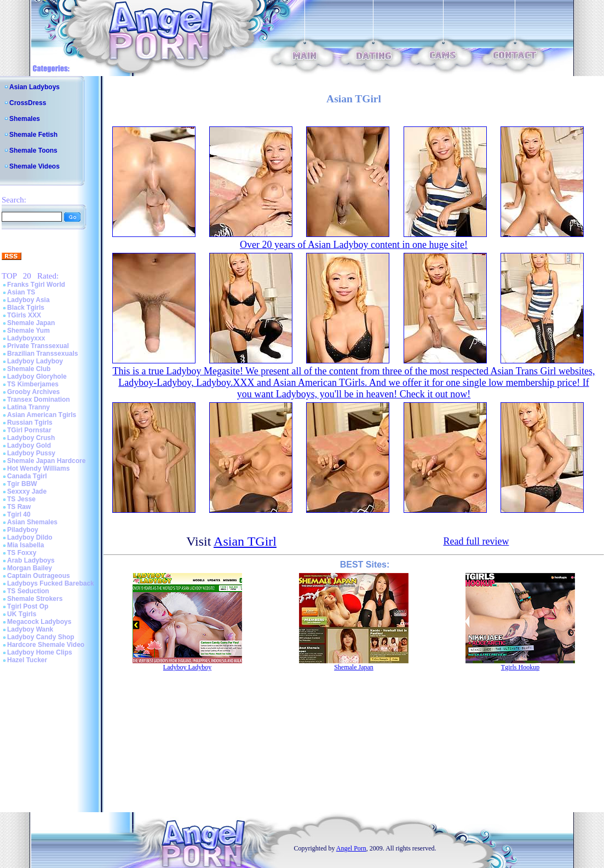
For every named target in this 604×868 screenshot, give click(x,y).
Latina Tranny (28, 407)
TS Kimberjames (33, 384)
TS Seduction (28, 591)
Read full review (476, 541)
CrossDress (28, 103)
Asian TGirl (245, 541)
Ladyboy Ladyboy (35, 361)
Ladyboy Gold (29, 445)
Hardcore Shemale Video (46, 645)
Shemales (25, 119)
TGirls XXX (24, 315)
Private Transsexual (38, 346)
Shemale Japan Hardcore (46, 461)
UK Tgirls (22, 614)
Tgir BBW (22, 484)
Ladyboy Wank (30, 629)
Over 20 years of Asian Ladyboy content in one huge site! (354, 245)
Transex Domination (39, 400)
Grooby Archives (33, 392)
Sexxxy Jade (27, 491)
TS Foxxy (22, 553)
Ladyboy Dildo (30, 537)
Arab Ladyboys (31, 560)
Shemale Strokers (35, 599)
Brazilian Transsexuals (42, 354)
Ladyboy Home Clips (40, 652)
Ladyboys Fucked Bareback (51, 583)
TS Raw (19, 507)
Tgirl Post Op (28, 606)
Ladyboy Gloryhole (37, 377)
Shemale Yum (28, 331)
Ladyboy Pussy (31, 453)
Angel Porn (351, 848)
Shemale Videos (34, 166)
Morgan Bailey (30, 568)
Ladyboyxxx (26, 338)
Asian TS (21, 292)
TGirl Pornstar (29, 430)
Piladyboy (23, 530)
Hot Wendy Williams (38, 468)
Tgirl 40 (19, 514)
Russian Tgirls (30, 423)
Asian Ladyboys (34, 87)
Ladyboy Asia (28, 300)
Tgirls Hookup (520, 667)
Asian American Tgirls (42, 415)
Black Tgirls (26, 308)
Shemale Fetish (33, 135)
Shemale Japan (31, 323)
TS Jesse (21, 499)
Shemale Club (29, 369)
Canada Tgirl (27, 476)
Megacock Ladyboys (39, 622)
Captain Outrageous (39, 576)
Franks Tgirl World (36, 285)
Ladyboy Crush (31, 438)
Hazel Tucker (27, 660)
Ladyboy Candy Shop (41, 637)
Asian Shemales (32, 522)
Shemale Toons (33, 151)
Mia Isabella (25, 545)
